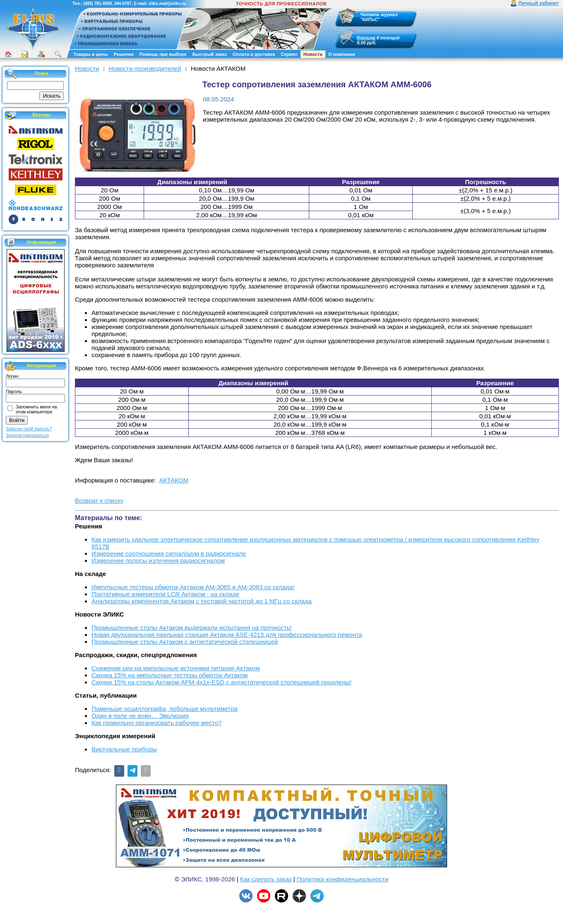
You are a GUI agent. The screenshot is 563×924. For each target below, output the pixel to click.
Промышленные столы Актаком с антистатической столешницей (185, 642)
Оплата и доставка (254, 54)
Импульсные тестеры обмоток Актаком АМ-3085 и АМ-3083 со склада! (193, 587)
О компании (342, 54)
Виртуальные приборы (124, 749)
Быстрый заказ (210, 54)
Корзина (366, 38)
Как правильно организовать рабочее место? (156, 723)
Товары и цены (90, 54)
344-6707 (123, 4)
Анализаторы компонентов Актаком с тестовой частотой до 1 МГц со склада (202, 601)
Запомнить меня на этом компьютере (36, 409)
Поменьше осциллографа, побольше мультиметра (165, 709)
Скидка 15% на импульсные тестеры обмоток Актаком (170, 675)
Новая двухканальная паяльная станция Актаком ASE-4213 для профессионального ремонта (227, 635)
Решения (123, 54)
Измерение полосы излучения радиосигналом (158, 560)
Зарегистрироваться (27, 435)
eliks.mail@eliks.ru (167, 4)
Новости (313, 54)
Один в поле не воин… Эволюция (140, 716)
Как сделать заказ (266, 879)
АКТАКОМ (174, 480)
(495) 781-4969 (97, 4)
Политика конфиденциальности (343, 879)
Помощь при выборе (163, 54)
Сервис (289, 54)
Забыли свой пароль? (29, 429)
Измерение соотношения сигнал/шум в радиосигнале (169, 553)
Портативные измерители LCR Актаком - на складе (165, 594)
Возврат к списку (99, 500)
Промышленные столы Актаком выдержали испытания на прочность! (192, 628)
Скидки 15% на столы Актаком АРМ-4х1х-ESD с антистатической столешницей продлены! (221, 682)
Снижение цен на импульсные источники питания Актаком (176, 668)
